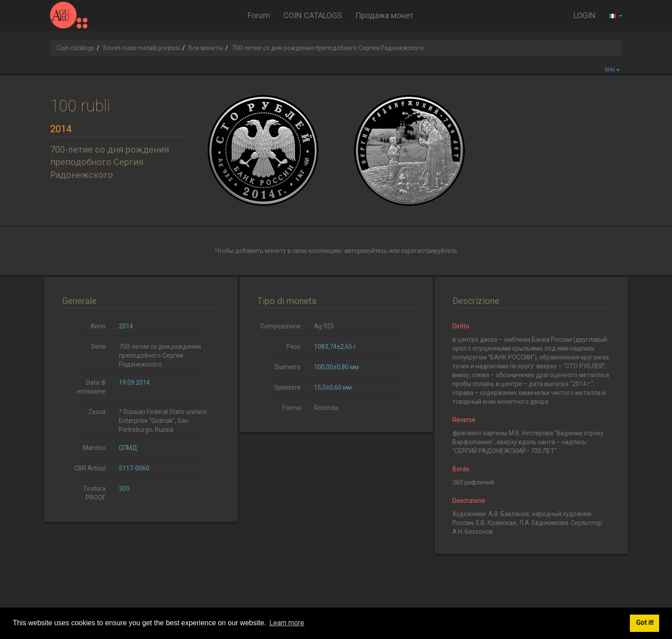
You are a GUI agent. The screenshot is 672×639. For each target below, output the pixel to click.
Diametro (288, 367)
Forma (292, 408)
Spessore (287, 387)
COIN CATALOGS (313, 15)
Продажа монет (384, 15)
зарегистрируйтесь (429, 251)
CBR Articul (90, 468)
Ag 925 (324, 326)
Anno (98, 326)
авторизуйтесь (366, 251)
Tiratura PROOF (94, 493)
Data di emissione (91, 387)
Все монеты (206, 48)
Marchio (94, 448)
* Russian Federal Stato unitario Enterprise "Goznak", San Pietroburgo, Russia (163, 421)
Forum (259, 15)
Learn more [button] (287, 623)
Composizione (281, 326)
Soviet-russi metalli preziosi (141, 48)
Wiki (612, 70)
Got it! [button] (645, 623)
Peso (294, 347)
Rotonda (326, 408)
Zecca (97, 412)
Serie (98, 347)
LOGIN (585, 15)
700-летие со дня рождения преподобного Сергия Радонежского (160, 355)
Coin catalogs (76, 48)
